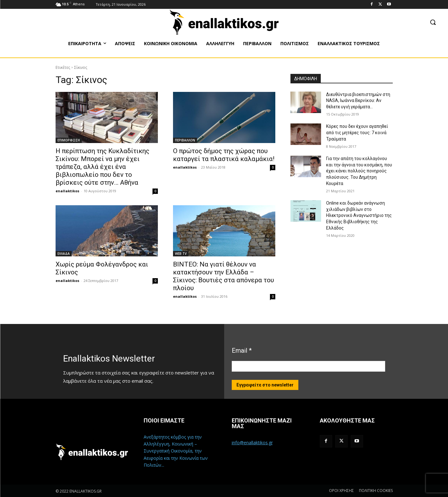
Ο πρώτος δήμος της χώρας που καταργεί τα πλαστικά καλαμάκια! (224, 155)
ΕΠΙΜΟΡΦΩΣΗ (69, 140)
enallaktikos (67, 191)
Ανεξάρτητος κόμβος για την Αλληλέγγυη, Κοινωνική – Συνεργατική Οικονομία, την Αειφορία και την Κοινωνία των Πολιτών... (176, 451)
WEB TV (181, 254)
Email (242, 350)
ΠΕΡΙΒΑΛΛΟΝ (185, 140)
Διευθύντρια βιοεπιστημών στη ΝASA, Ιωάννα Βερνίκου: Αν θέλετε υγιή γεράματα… (358, 101)
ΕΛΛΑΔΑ (64, 254)
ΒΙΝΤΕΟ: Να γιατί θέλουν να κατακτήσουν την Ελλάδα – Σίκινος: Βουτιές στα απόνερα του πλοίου (224, 276)
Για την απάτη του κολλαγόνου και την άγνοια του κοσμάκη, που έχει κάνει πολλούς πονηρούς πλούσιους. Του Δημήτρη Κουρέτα (359, 171)
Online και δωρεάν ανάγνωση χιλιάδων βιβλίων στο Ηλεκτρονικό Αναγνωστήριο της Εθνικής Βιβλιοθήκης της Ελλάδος (359, 215)
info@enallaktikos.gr (252, 443)
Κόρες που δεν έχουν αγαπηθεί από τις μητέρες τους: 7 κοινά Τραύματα (357, 132)
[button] (433, 22)
